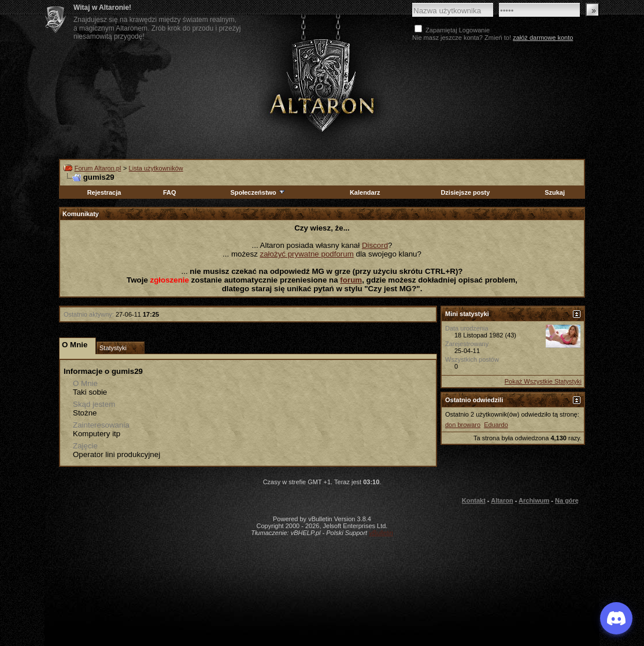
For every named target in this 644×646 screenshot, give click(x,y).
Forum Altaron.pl (98, 168)
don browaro (463, 425)
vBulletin (381, 533)
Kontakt (474, 500)
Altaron (502, 500)
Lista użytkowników (156, 168)
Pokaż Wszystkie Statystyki (543, 381)
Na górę (567, 500)
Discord (375, 245)
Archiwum (534, 500)
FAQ (170, 192)
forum (351, 280)
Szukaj (555, 192)
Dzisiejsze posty (465, 192)
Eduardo (496, 425)
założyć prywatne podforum (307, 254)
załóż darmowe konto (543, 38)
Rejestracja (104, 192)
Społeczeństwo (258, 192)
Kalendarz (365, 192)
